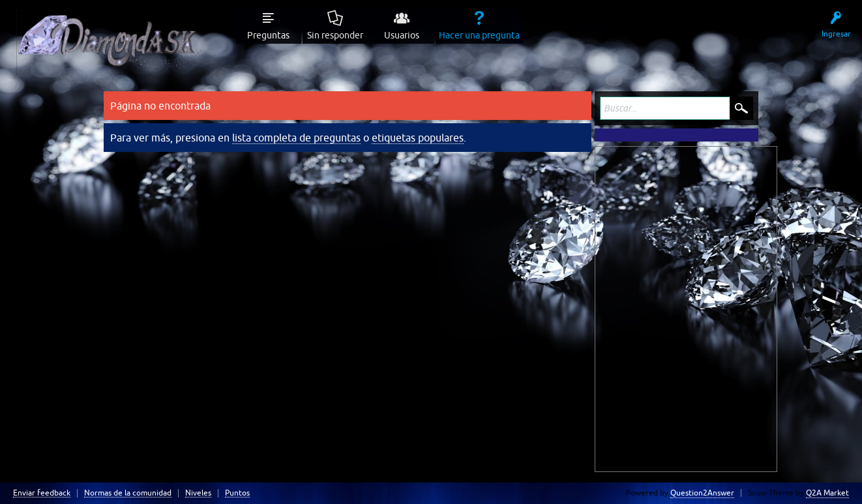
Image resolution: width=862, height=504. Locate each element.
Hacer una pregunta (479, 35)
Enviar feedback (42, 493)
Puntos (237, 493)
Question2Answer (702, 493)
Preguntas (268, 35)
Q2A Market (827, 493)
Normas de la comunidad (128, 493)
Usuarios (402, 35)
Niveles (198, 493)
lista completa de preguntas (296, 138)
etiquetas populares (418, 138)
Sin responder (335, 35)
